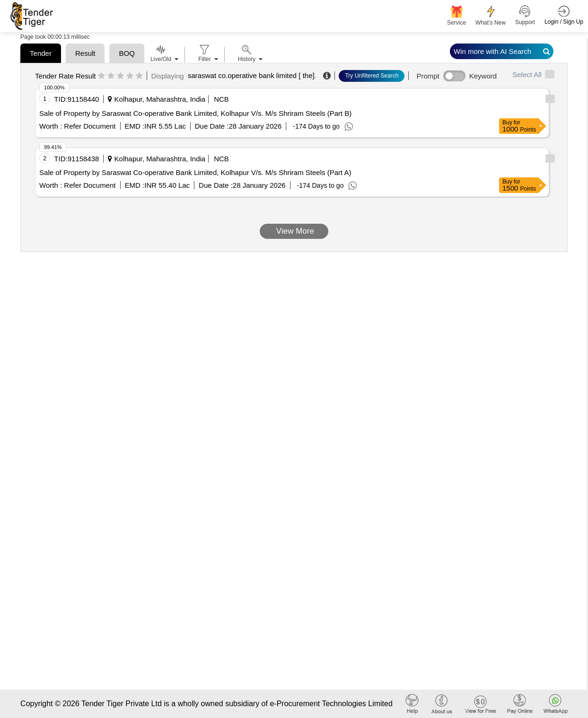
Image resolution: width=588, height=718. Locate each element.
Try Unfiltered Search (372, 76)
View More (294, 231)
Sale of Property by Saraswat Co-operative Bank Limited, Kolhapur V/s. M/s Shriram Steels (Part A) (195, 172)
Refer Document (89, 126)
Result (85, 53)
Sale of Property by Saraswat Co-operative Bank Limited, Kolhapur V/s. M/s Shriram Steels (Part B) (195, 113)
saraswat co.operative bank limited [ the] (251, 75)
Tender (41, 53)
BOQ (127, 53)
